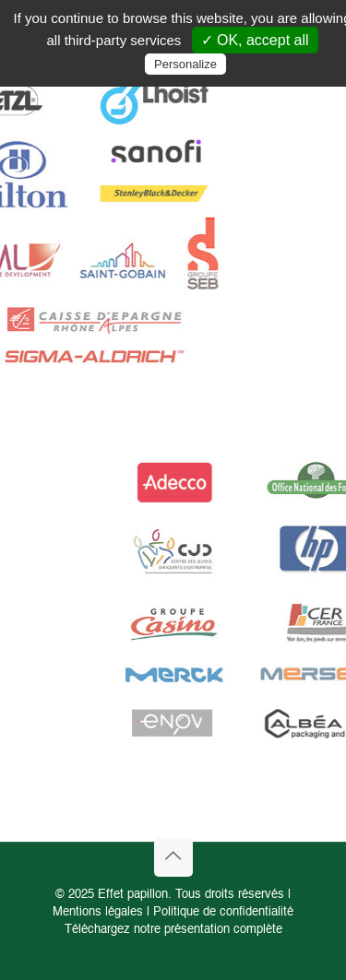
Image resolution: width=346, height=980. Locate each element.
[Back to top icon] (173, 857)
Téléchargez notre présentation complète (173, 930)
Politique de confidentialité (223, 912)
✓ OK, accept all (255, 40)
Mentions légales (98, 912)
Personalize (185, 64)
